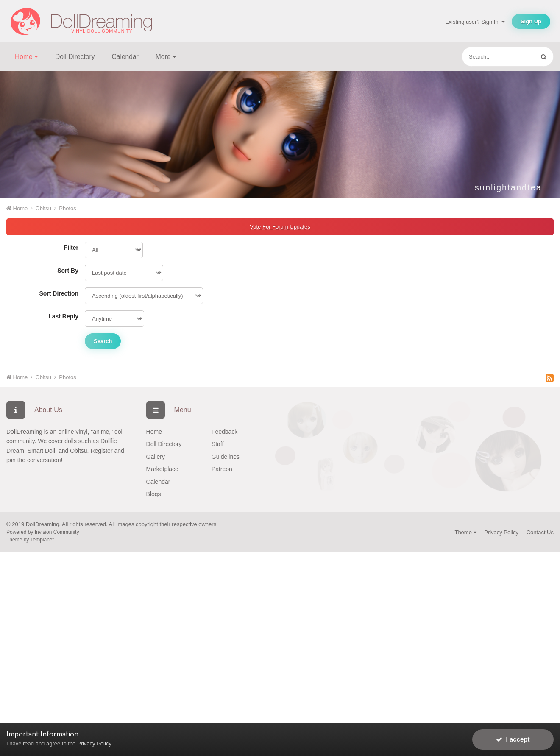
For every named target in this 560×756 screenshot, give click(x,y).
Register (101, 451)
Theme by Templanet (30, 540)
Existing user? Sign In (475, 22)
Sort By (68, 271)
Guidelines (226, 457)
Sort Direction (59, 293)
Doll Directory (75, 57)
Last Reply (63, 316)
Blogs (154, 494)
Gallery (156, 457)
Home (154, 432)
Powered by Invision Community (43, 532)
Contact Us (540, 532)
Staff (218, 444)
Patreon (222, 469)
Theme (465, 532)
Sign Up (531, 21)
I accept (513, 739)
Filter (71, 248)
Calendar (125, 57)
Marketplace (162, 469)
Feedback (224, 432)
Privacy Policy (501, 532)
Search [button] (103, 341)
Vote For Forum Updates (280, 227)
